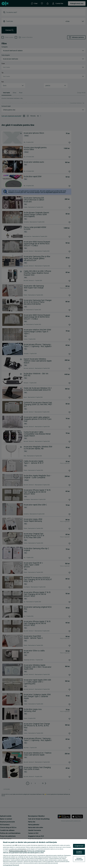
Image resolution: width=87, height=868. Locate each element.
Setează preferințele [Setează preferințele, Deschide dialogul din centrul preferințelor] (79, 859)
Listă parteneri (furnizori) (11, 865)
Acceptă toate (79, 846)
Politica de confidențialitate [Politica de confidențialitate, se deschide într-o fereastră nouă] (36, 851)
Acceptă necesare (79, 852)
